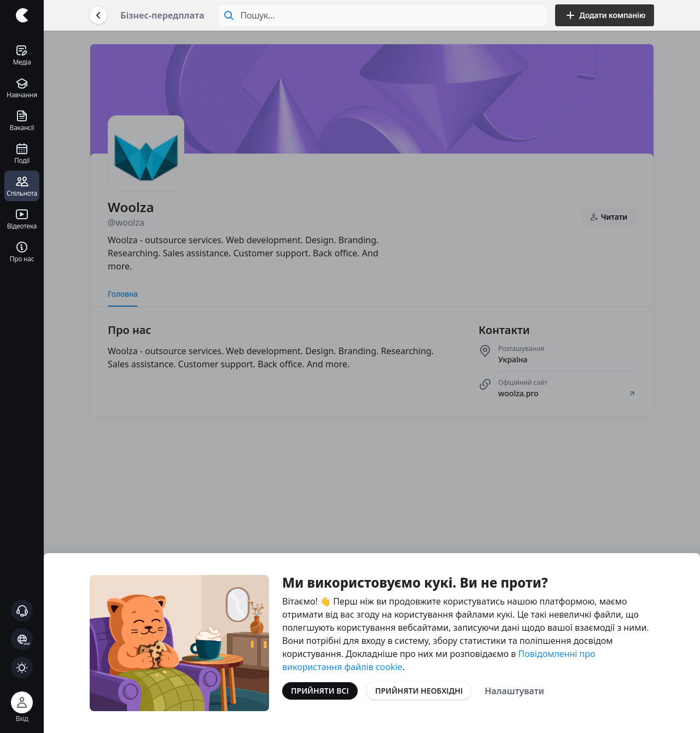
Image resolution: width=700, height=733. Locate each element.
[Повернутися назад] (98, 15)
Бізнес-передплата (162, 15)
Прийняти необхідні (419, 691)
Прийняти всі (320, 691)
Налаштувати (514, 691)
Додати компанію (605, 15)
